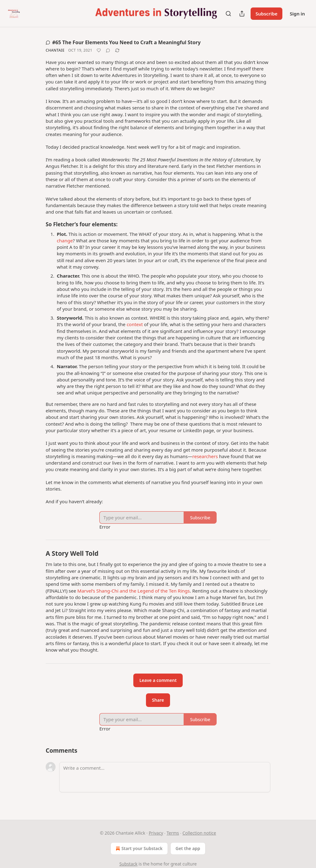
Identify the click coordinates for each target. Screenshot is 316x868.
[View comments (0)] (108, 50)
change (65, 240)
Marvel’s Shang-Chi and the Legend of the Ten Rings (134, 591)
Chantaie (55, 50)
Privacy (156, 833)
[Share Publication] (242, 14)
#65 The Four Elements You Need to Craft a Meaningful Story (123, 42)
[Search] (228, 14)
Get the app (188, 848)
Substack (129, 864)
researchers (205, 456)
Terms (173, 833)
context (135, 324)
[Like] (99, 50)
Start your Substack (138, 849)
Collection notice (199, 833)
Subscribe (266, 14)
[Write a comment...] (165, 777)
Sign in (297, 14)
